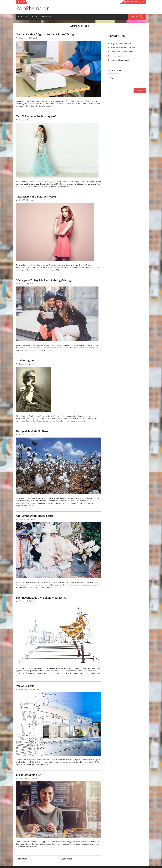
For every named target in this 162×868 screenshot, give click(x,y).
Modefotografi (25, 361)
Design (34, 17)
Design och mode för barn (32, 431)
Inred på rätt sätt (116, 56)
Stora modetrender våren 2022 (121, 52)
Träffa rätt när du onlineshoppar (36, 197)
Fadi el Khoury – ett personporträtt (37, 116)
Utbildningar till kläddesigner (35, 516)
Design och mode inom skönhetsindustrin (42, 598)
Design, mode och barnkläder (121, 44)
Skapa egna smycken (29, 775)
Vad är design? (25, 686)
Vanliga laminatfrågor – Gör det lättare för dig (45, 34)
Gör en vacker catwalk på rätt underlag (124, 48)
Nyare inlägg (66, 859)
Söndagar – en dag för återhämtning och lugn (44, 280)
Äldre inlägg (22, 859)
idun (37, 38)
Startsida (23, 17)
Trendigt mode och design (119, 60)
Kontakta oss (47, 17)
